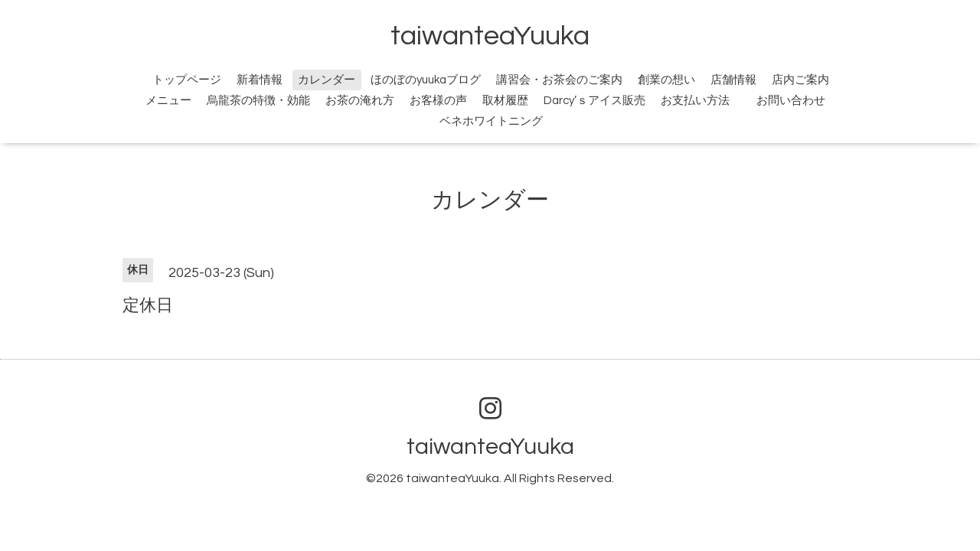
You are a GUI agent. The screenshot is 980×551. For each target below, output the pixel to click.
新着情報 (260, 80)
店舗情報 (733, 80)
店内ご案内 (800, 80)
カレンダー (327, 80)
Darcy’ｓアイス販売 (595, 101)
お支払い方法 (695, 101)
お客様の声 (438, 101)
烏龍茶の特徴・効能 (258, 101)
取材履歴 (505, 101)
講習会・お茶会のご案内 (559, 80)
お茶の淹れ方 (360, 101)
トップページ (187, 80)
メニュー (168, 101)
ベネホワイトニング (491, 121)
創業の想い (666, 80)
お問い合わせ (800, 101)
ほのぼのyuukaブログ (426, 80)
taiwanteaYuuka (490, 36)
